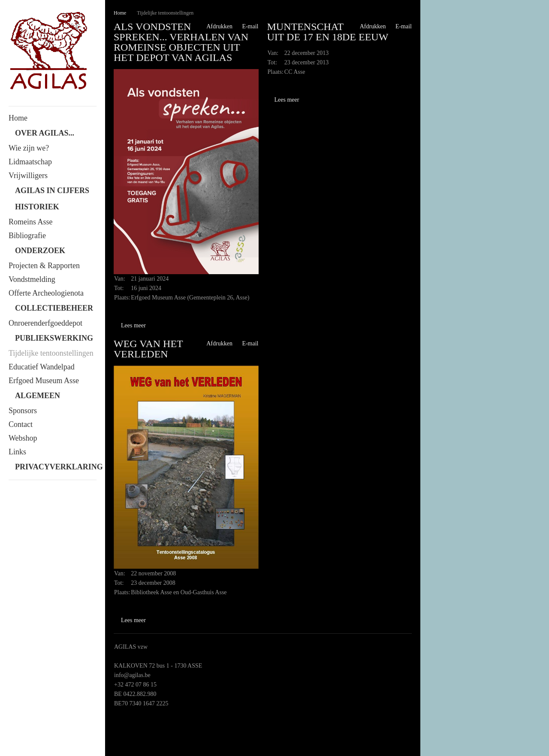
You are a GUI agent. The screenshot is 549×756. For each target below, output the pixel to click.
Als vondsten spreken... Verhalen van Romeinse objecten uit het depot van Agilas (181, 42)
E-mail (247, 26)
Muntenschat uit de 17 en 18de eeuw (328, 32)
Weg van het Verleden (148, 349)
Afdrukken (216, 26)
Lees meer (133, 325)
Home (120, 13)
